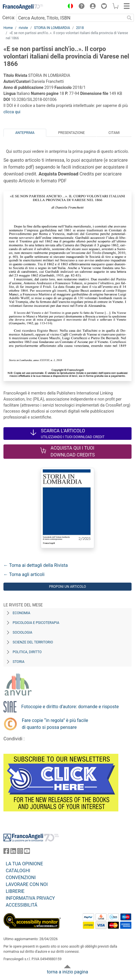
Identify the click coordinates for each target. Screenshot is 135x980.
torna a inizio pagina (67, 972)
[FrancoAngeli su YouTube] (27, 852)
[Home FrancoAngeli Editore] (23, 7)
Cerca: (9, 18)
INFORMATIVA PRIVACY (30, 898)
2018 (80, 28)
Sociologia (22, 632)
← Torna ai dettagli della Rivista (36, 565)
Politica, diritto (27, 652)
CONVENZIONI (21, 877)
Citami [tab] (114, 133)
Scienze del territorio (33, 642)
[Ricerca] (129, 18)
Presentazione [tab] (71, 133)
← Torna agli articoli (24, 574)
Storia (19, 662)
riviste (23, 28)
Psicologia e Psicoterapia (36, 623)
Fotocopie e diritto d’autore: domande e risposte (70, 707)
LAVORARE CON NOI (27, 884)
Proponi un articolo (68, 587)
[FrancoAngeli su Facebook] (6, 852)
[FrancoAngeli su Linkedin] (13, 852)
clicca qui (12, 112)
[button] (69, 7)
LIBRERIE (15, 891)
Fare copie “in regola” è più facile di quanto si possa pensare (55, 724)
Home (8, 28)
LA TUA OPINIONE (24, 864)
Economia (21, 613)
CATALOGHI (18, 871)
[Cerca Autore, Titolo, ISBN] (71, 18)
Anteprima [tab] (25, 133)
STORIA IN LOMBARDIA (52, 28)
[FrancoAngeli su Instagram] (20, 852)
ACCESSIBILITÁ (22, 905)
